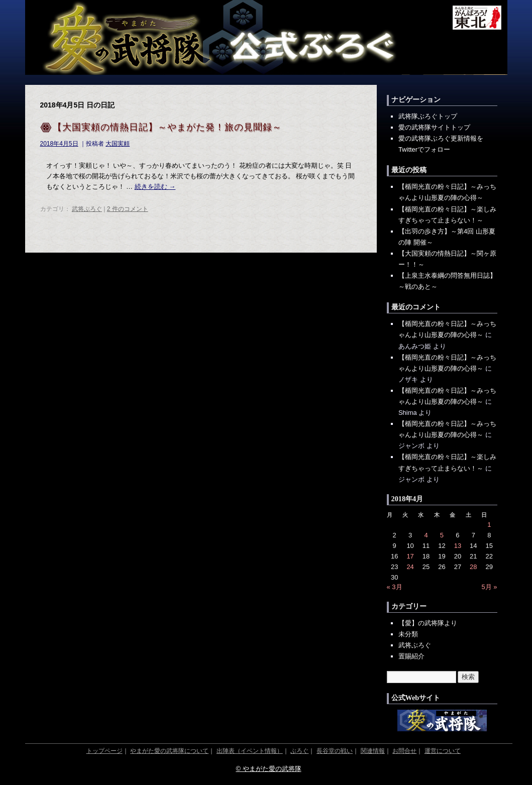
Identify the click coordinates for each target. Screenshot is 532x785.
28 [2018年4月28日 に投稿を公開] (473, 567)
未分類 (408, 634)
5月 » (489, 587)
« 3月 (395, 587)
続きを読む (155, 187)
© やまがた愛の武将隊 (268, 769)
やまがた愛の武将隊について (169, 751)
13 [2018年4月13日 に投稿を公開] (458, 546)
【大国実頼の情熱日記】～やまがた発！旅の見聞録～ (167, 127)
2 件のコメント (128, 209)
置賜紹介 (411, 656)
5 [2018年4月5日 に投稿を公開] (442, 535)
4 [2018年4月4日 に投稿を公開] (426, 535)
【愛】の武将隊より (428, 623)
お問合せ (404, 751)
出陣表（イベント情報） (250, 751)
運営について (443, 751)
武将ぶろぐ (87, 209)
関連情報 (373, 751)
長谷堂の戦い (335, 751)
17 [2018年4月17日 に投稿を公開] (410, 556)
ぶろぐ (299, 751)
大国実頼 (118, 144)
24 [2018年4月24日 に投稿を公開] (410, 567)
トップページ (104, 751)
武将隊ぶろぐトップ (428, 116)
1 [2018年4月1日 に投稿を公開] (489, 525)
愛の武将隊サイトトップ (434, 127)
